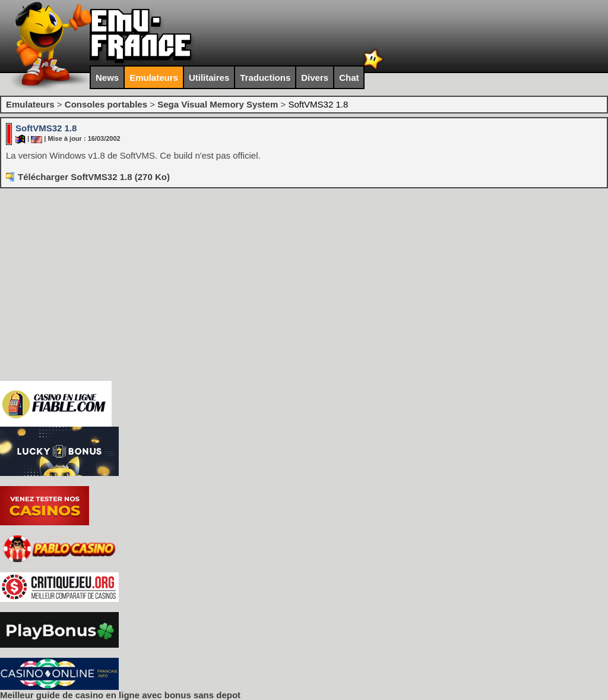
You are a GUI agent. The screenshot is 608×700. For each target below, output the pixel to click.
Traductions (265, 78)
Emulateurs (154, 78)
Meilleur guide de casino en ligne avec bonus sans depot (120, 695)
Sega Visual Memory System (218, 104)
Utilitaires (209, 78)
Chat (349, 78)
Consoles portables (106, 104)
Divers (315, 78)
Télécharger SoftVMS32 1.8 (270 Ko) (94, 177)
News (107, 78)
